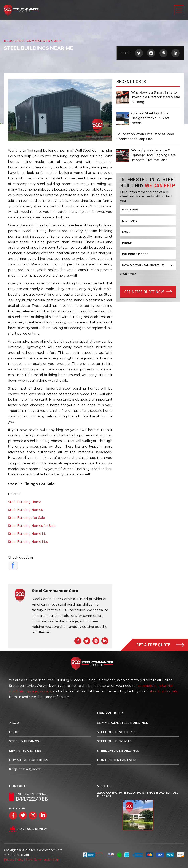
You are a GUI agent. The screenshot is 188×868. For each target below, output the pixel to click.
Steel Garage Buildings (118, 751)
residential (17, 691)
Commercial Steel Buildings (122, 723)
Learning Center (25, 751)
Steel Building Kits (114, 741)
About (15, 723)
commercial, (147, 686)
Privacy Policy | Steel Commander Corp (31, 860)
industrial (165, 686)
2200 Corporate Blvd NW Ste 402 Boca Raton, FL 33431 (137, 794)
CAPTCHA (128, 274)
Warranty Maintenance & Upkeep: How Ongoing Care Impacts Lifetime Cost (153, 155)
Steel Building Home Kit (27, 534)
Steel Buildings (24, 741)
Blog (14, 732)
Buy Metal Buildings (28, 760)
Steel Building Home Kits (28, 542)
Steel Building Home (25, 502)
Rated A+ (93, 855)
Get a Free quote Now (144, 292)
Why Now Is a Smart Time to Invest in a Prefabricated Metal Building (156, 97)
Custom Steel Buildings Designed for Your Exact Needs (150, 118)
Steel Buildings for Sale (26, 518)
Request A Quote (25, 769)
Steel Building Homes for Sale (32, 526)
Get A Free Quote (160, 645)
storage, (46, 691)
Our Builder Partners (117, 760)
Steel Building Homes (25, 510)
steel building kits (164, 691)
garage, (33, 691)
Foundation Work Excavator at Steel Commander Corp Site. (145, 137)
